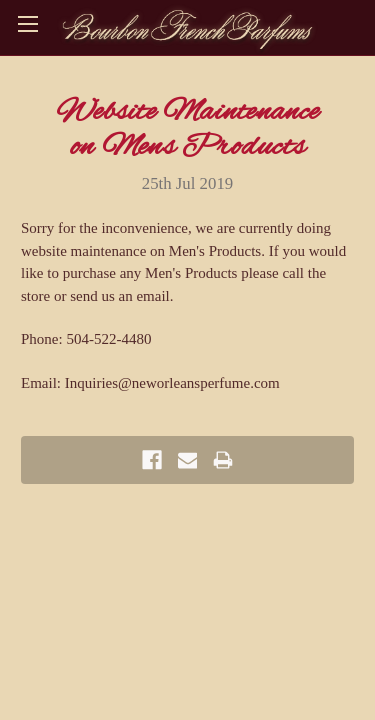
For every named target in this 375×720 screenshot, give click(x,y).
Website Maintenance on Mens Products (187, 130)
